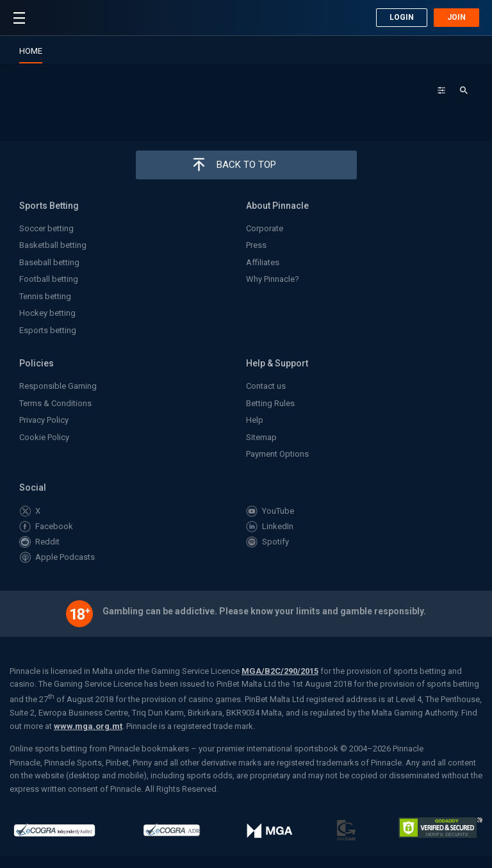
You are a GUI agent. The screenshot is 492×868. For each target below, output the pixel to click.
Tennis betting (45, 296)
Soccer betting (46, 228)
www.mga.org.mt (88, 726)
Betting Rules (270, 403)
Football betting (49, 279)
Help (255, 420)
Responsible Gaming (58, 386)
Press (256, 245)
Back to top (246, 165)
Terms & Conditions (55, 403)
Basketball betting (53, 245)
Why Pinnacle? (273, 279)
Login (402, 17)
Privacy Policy (44, 420)
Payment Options (277, 454)
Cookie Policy (44, 437)
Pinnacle (43, 20)
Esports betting (48, 330)
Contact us (266, 386)
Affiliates (263, 262)
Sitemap (261, 437)
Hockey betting (47, 313)
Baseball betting (49, 262)
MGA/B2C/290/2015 (280, 671)
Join (456, 17)
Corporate (265, 228)
